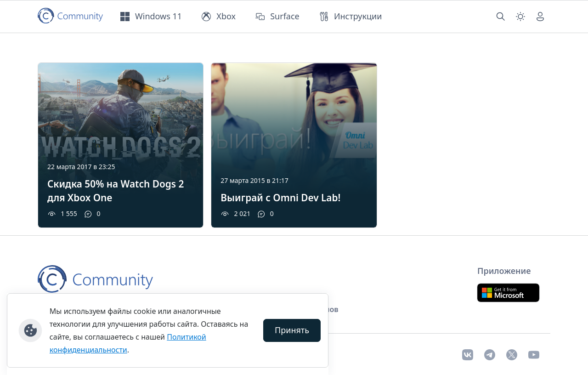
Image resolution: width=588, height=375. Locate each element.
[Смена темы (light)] (520, 17)
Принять (292, 330)
